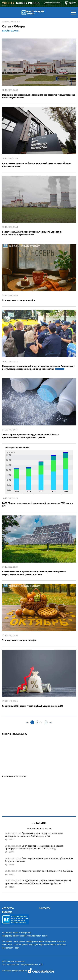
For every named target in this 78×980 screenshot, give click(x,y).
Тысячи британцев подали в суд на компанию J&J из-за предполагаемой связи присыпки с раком (39, 409)
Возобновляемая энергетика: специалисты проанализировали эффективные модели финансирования (39, 546)
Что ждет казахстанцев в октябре (39, 613)
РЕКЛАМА (7, 912)
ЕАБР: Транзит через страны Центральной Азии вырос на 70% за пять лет (39, 478)
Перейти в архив (10, 31)
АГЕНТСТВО (8, 908)
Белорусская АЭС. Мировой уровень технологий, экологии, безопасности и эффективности (39, 207)
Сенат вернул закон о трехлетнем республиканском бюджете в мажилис (39, 861)
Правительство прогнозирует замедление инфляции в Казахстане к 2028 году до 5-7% (39, 836)
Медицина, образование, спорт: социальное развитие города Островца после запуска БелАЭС (39, 69)
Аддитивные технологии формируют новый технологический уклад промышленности (39, 138)
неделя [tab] (40, 828)
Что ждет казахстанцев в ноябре (39, 274)
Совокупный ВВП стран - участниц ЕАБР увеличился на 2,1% (39, 679)
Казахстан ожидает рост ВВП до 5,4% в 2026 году (39, 873)
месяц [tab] (48, 828)
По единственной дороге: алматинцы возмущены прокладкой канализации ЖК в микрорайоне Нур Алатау (39, 884)
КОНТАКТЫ (45, 908)
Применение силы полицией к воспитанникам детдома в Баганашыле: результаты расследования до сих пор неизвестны (39, 341)
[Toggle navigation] (73, 13)
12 (46, 722)
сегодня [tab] (31, 828)
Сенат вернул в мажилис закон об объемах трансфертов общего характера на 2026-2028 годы (39, 849)
